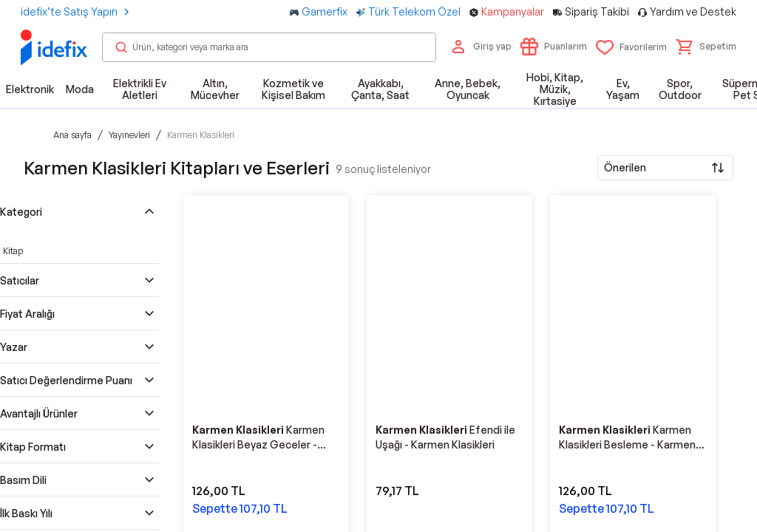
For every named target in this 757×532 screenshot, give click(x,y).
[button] (706, 47)
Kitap (13, 251)
